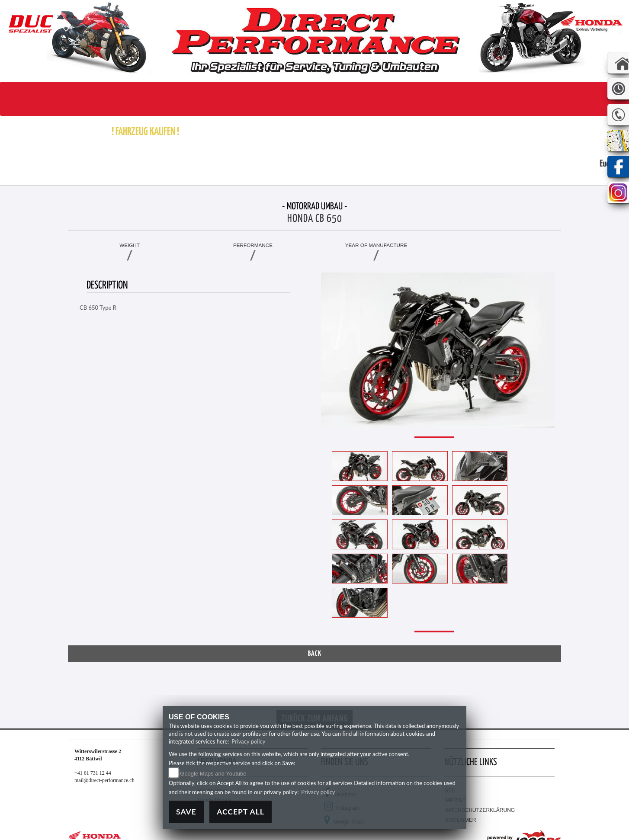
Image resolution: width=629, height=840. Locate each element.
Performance (253, 245)
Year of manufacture (376, 245)
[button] (205, 132)
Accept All (241, 812)
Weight (130, 245)
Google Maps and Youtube (213, 774)
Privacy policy (248, 741)
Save (186, 812)
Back (315, 654)
